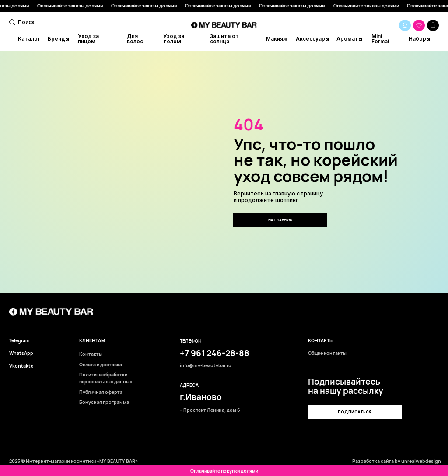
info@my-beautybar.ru (206, 366)
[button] (355, 412)
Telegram (19, 341)
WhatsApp (21, 353)
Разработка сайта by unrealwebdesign (397, 461)
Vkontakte (21, 366)
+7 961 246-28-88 (215, 353)
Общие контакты (327, 353)
